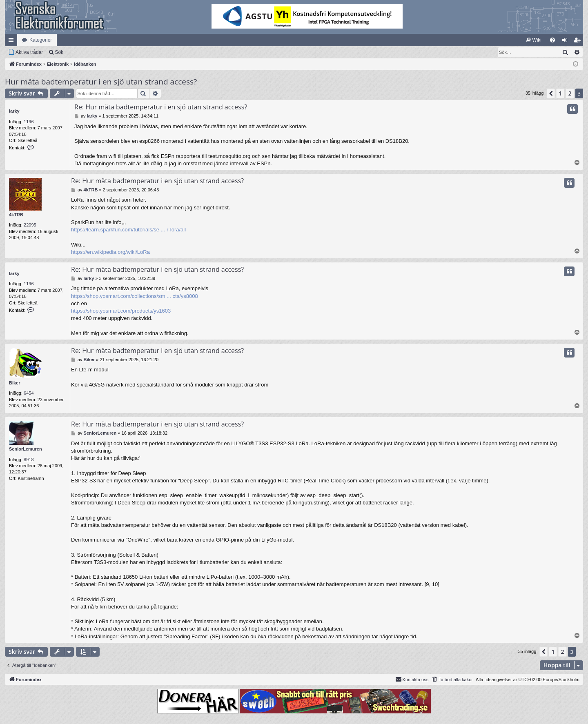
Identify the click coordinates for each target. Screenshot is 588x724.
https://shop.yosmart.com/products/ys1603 (121, 311)
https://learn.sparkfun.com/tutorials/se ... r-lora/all (128, 230)
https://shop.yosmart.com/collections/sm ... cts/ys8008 (135, 296)
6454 (29, 393)
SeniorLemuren (26, 449)
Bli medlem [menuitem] (579, 42)
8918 (29, 460)
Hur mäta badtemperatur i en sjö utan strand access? (101, 82)
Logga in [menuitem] (567, 42)
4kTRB (16, 215)
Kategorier (41, 40)
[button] (551, 93)
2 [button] (570, 93)
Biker (15, 383)
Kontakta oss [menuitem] (412, 679)
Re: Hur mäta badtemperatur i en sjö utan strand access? (161, 107)
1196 (29, 122)
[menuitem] (534, 40)
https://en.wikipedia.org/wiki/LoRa (110, 252)
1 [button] (560, 93)
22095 (30, 225)
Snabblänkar (13, 42)
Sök (59, 52)
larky (14, 111)
